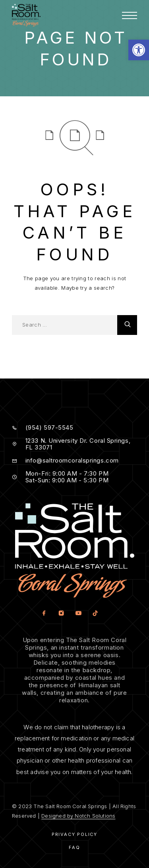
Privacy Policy (74, 834)
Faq (74, 847)
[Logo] (26, 15)
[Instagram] (61, 613)
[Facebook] (44, 613)
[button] (139, 50)
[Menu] (130, 15)
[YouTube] (78, 613)
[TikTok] (95, 613)
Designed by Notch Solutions (78, 816)
